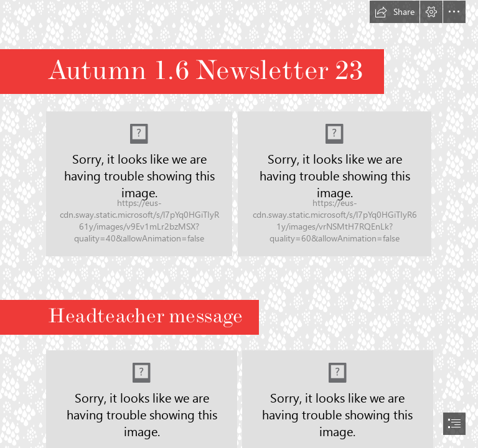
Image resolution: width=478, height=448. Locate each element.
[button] (395, 12)
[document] (239, 224)
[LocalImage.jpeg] (335, 184)
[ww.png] (139, 184)
